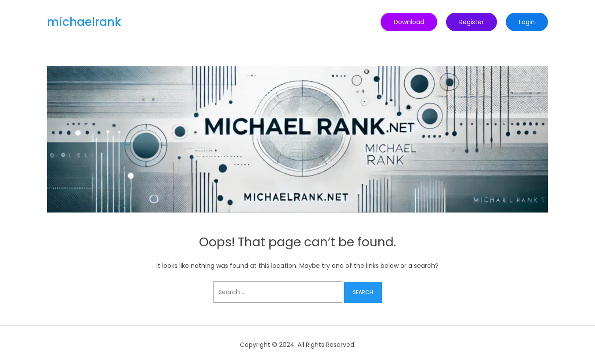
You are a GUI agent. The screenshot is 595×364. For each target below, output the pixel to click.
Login (527, 22)
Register (472, 22)
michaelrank (84, 22)
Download (409, 22)
